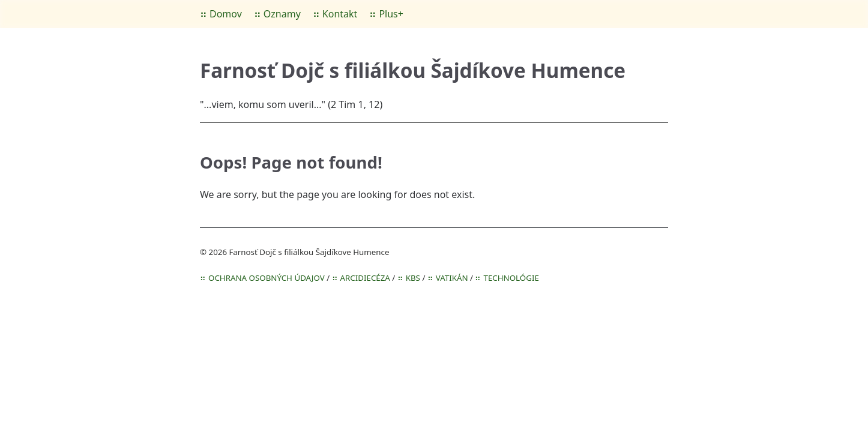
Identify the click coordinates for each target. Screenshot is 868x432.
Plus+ (391, 14)
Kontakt (340, 14)
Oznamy (282, 14)
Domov (226, 14)
